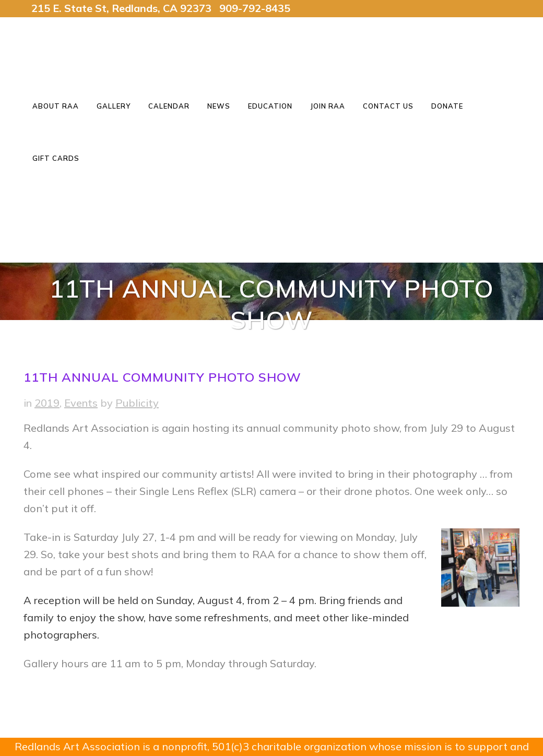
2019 (47, 403)
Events (81, 403)
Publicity (137, 403)
